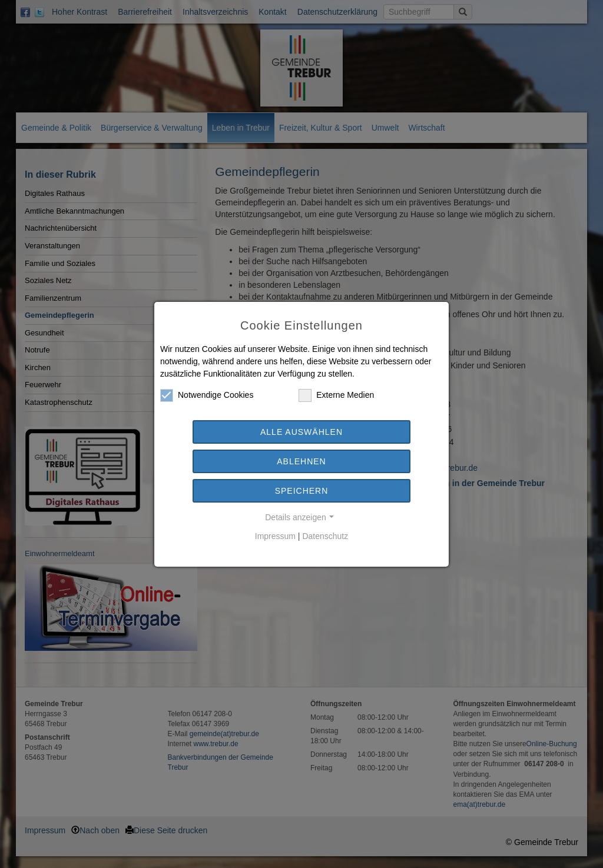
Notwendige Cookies (207, 395)
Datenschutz (325, 536)
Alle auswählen (301, 432)
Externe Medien (336, 395)
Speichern (302, 491)
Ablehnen (301, 461)
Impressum (275, 536)
